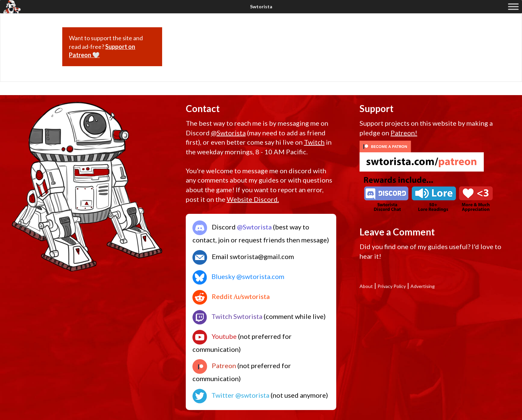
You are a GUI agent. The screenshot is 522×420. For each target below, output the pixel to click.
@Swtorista (228, 133)
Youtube (215, 336)
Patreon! (404, 133)
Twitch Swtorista (227, 316)
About (366, 286)
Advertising (423, 286)
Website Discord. (253, 199)
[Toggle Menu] (513, 6)
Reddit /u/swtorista (231, 296)
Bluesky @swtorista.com (238, 276)
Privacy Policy (392, 286)
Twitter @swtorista (231, 395)
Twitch (314, 142)
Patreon (214, 365)
